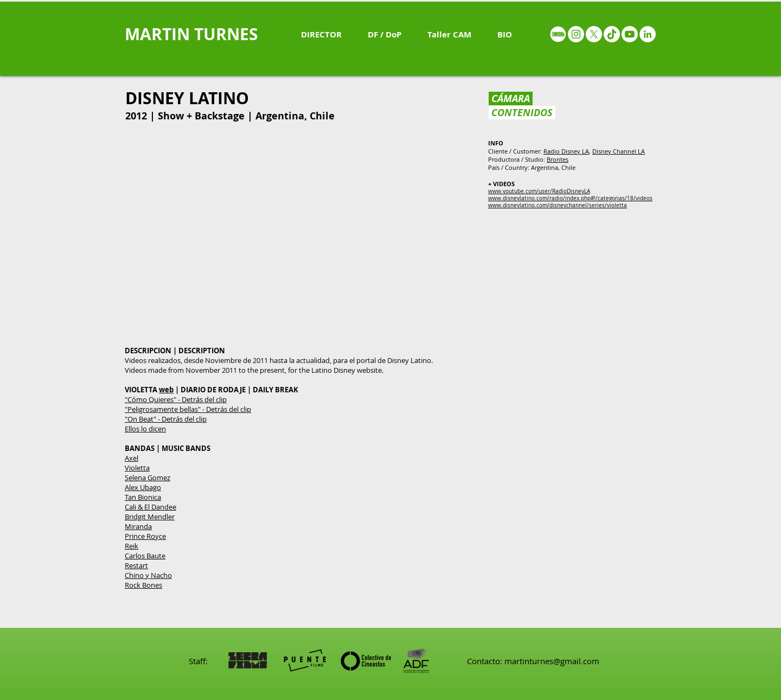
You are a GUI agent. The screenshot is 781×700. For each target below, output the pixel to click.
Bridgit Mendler (150, 517)
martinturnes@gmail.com (552, 661)
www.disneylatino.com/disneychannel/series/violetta (558, 205)
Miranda (138, 526)
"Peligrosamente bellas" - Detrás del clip (188, 409)
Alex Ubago (143, 487)
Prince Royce (145, 536)
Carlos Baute (145, 556)
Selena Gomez (148, 478)
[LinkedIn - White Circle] (648, 34)
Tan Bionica (143, 497)
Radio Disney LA (566, 151)
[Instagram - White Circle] (576, 34)
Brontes (558, 159)
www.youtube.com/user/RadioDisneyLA (539, 191)
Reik (132, 546)
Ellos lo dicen (145, 429)
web (166, 390)
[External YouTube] (300, 236)
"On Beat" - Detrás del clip (166, 419)
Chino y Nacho (148, 575)
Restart (136, 565)
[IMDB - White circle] (558, 34)
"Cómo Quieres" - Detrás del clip (176, 399)
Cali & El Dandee (151, 507)
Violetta (137, 468)
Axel (132, 458)
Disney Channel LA (619, 151)
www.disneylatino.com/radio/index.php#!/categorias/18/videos (570, 198)
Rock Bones (143, 585)
